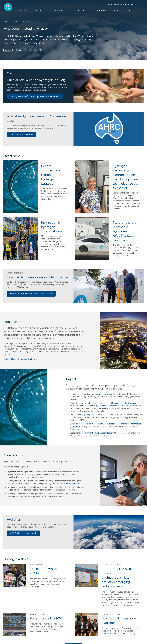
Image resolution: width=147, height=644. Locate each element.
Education (101, 11)
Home (6, 21)
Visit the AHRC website (21, 134)
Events (131, 11)
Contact (8, 50)
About (25, 11)
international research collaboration (67, 484)
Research (42, 11)
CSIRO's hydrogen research (23, 533)
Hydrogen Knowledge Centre (106, 394)
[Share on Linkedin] (35, 50)
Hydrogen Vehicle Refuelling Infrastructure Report (113, 406)
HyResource (132, 394)
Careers (82, 11)
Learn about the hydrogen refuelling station (31, 294)
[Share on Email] (41, 50)
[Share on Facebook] (25, 50)
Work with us (62, 11)
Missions (26, 21)
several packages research (89, 415)
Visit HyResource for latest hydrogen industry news (35, 96)
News (118, 11)
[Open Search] (141, 11)
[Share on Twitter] (30, 50)
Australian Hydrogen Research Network (98, 433)
